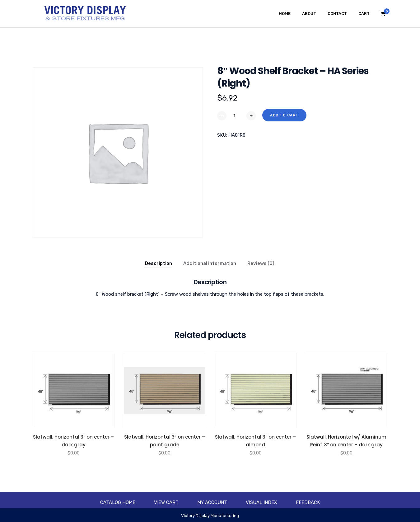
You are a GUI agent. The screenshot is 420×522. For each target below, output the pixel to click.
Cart (364, 14)
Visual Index (261, 502)
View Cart (166, 502)
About (309, 14)
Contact (337, 14)
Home (285, 14)
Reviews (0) (261, 263)
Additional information (210, 263)
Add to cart (284, 115)
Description (159, 263)
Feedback (308, 502)
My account (212, 502)
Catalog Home (118, 502)
